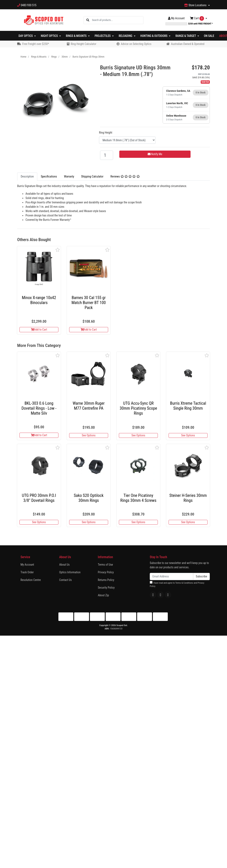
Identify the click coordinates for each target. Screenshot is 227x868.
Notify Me (155, 154)
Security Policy (106, 588)
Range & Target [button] (186, 36)
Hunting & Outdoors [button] (154, 36)
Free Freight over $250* (36, 44)
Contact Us (66, 580)
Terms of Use (105, 565)
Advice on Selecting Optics (136, 44)
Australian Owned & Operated (188, 44)
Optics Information (70, 572)
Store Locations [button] (196, 5)
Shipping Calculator (92, 176)
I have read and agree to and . (177, 584)
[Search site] (88, 20)
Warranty (69, 176)
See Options (89, 435)
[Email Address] (171, 576)
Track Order (27, 572)
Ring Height (106, 133)
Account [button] (176, 18)
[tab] (27, 177)
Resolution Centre (31, 580)
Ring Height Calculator (83, 44)
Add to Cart (39, 330)
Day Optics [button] (26, 36)
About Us (64, 565)
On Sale (209, 36)
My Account (27, 565)
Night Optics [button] (50, 36)
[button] (58, 250)
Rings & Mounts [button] (77, 36)
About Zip (103, 595)
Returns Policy (106, 580)
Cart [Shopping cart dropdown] (197, 18)
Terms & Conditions (184, 583)
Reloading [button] (126, 36)
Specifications (49, 176)
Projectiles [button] (103, 36)
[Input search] (118, 20)
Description (27, 176)
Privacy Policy (106, 572)
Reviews (125, 176)
